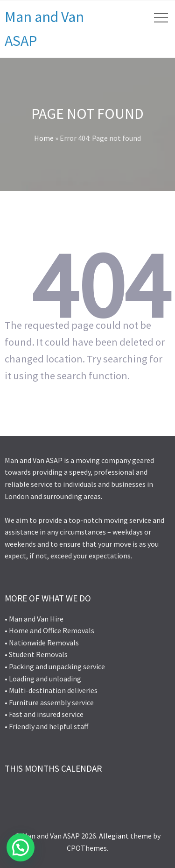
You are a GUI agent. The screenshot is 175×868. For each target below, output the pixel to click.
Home (44, 138)
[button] (21, 847)
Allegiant (114, 836)
